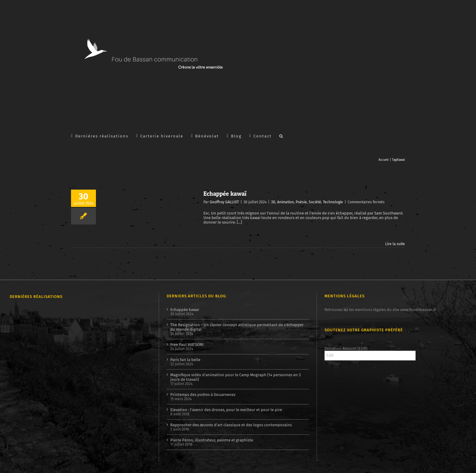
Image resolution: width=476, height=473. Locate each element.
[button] (281, 136)
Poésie (301, 202)
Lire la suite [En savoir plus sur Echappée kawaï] (395, 244)
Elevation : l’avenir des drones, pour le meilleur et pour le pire (226, 410)
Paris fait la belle (185, 360)
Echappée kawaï (225, 194)
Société (315, 202)
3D (273, 202)
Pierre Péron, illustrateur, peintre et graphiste (212, 440)
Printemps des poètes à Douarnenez (203, 395)
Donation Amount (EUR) (346, 348)
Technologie (333, 202)
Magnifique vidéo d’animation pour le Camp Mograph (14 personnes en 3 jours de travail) (235, 377)
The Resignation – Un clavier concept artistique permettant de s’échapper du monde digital (237, 327)
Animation (286, 202)
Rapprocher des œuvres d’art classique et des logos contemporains (231, 425)
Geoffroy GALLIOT (224, 202)
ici (346, 310)
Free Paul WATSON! (187, 345)
